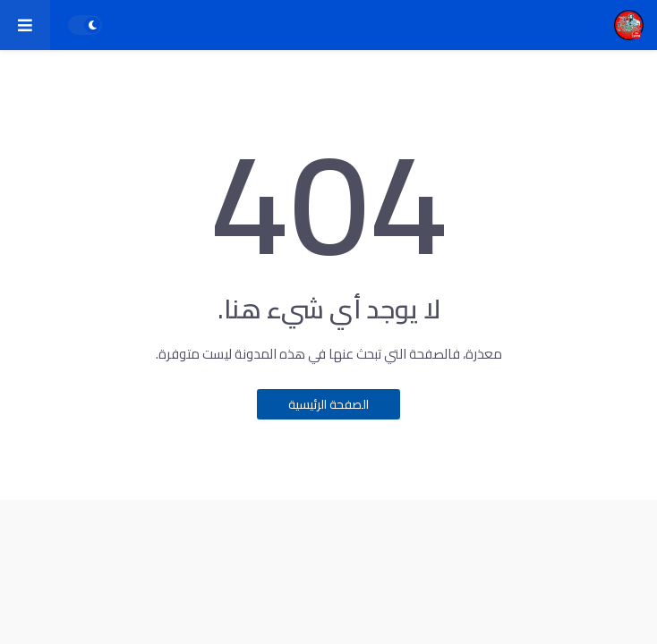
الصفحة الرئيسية (328, 404)
